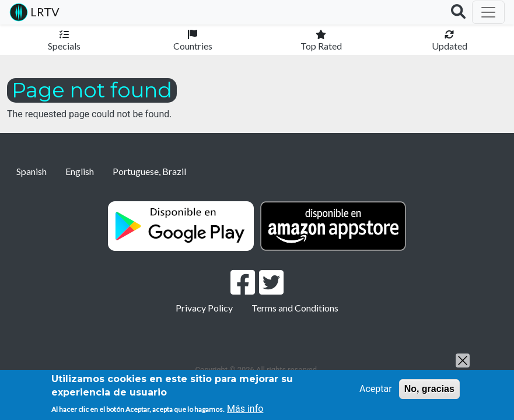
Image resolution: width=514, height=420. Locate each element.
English (80, 171)
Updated (450, 46)
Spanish (32, 171)
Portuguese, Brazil (149, 171)
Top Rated (321, 46)
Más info (245, 409)
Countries (193, 46)
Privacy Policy (204, 308)
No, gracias (429, 389)
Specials (64, 46)
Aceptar (376, 389)
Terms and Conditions (295, 308)
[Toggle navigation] (488, 12)
